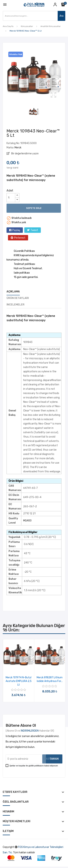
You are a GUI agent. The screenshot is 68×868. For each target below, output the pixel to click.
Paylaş (16, 230)
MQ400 (27, 521)
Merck (18, 148)
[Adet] (11, 198)
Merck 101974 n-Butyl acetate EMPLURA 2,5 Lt (19, 681)
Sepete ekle (34, 208)
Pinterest (20, 238)
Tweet (34, 230)
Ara (61, 16)
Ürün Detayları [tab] (18, 298)
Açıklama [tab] (13, 292)
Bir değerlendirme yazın (25, 154)
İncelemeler (16, 305)
